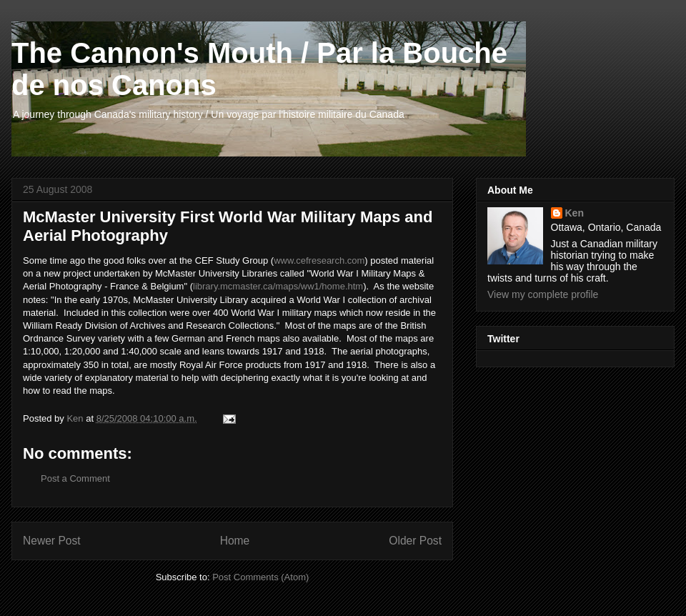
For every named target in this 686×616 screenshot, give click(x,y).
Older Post (415, 541)
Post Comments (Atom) (260, 577)
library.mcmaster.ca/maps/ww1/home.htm (278, 286)
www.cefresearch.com (319, 260)
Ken (575, 213)
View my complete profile (543, 294)
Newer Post (52, 541)
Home (235, 541)
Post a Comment (75, 478)
